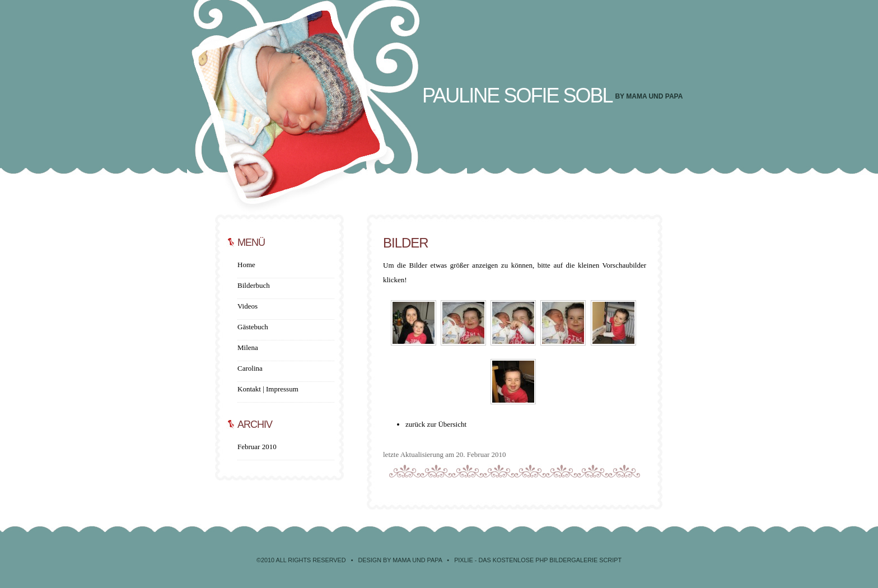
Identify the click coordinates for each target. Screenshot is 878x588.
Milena (248, 347)
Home (246, 265)
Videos (247, 306)
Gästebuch (253, 327)
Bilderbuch (254, 285)
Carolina (250, 368)
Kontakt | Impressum (268, 389)
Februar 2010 (257, 447)
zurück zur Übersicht (436, 424)
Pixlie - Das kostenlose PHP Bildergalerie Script (538, 560)
